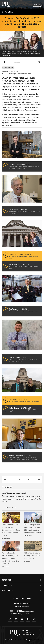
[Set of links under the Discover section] (40, 580)
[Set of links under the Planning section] (40, 585)
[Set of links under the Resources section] (40, 591)
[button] (6, 166)
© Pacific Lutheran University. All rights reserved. (22, 640)
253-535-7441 (28, 614)
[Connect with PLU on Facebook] (10, 619)
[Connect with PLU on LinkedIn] (28, 619)
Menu (37, 4)
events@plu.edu (28, 611)
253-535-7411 (16, 611)
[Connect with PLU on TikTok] (34, 619)
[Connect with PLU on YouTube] (22, 619)
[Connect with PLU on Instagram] (16, 619)
